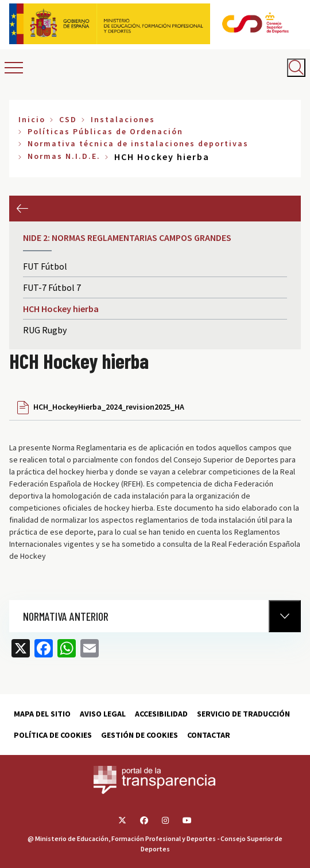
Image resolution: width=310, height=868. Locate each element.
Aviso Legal (103, 714)
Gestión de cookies (139, 735)
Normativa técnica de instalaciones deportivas (138, 143)
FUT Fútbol (45, 266)
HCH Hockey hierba (61, 309)
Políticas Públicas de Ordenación (105, 131)
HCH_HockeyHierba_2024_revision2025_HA (109, 407)
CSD (68, 119)
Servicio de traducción (243, 714)
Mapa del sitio (42, 714)
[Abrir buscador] (296, 68)
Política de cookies (53, 735)
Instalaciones (123, 119)
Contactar (209, 735)
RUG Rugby (45, 330)
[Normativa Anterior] (285, 616)
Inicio (32, 119)
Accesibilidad (161, 714)
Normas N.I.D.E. (64, 156)
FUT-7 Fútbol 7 (52, 287)
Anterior (22, 209)
